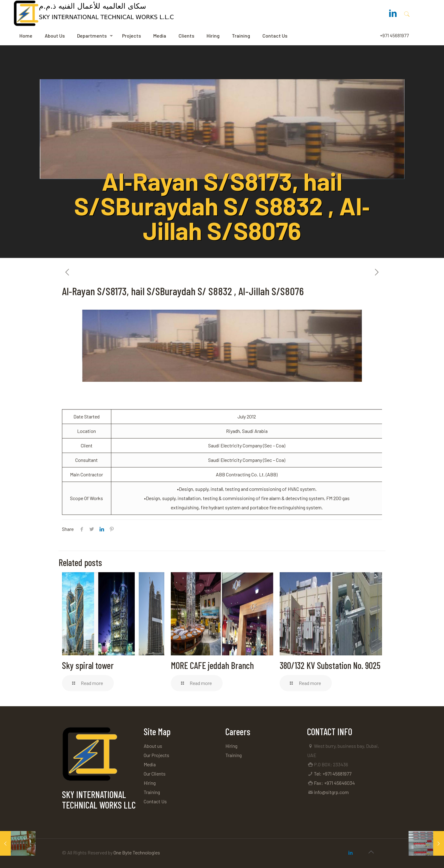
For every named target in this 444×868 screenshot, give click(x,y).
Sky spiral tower (88, 665)
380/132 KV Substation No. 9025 (330, 665)
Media (150, 764)
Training (152, 792)
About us (153, 746)
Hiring (150, 783)
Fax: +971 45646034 (334, 783)
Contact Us (155, 801)
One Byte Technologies (137, 852)
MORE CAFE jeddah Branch (212, 665)
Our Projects (156, 755)
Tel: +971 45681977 (333, 774)
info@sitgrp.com (331, 792)
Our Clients (155, 774)
